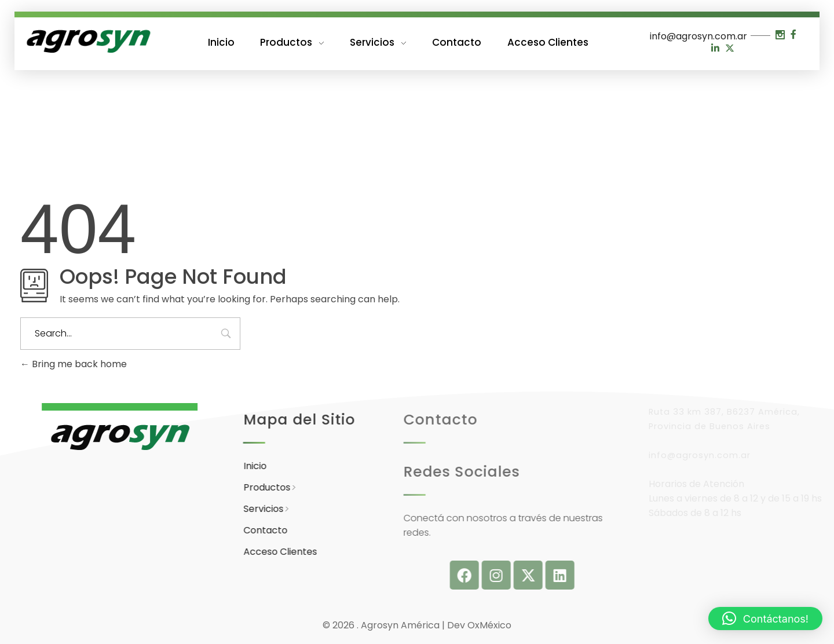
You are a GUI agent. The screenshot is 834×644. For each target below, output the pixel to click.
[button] (765, 619)
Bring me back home (74, 364)
